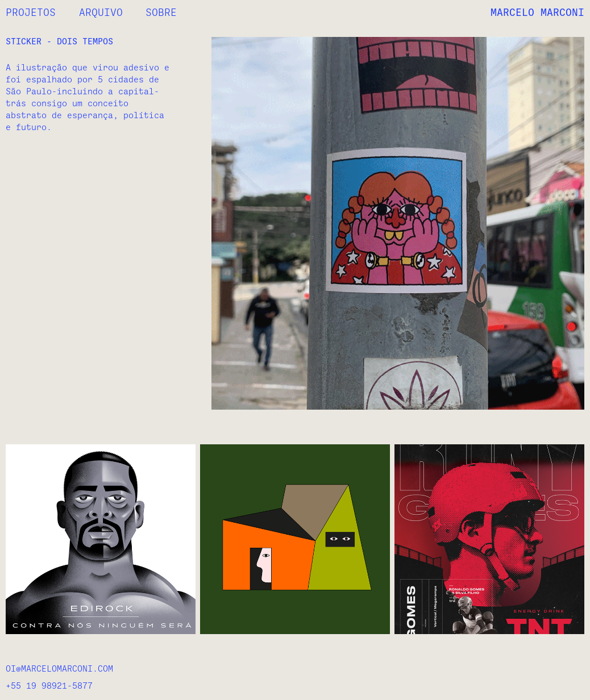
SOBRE (161, 13)
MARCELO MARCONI (537, 13)
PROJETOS (31, 13)
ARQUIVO (101, 13)
